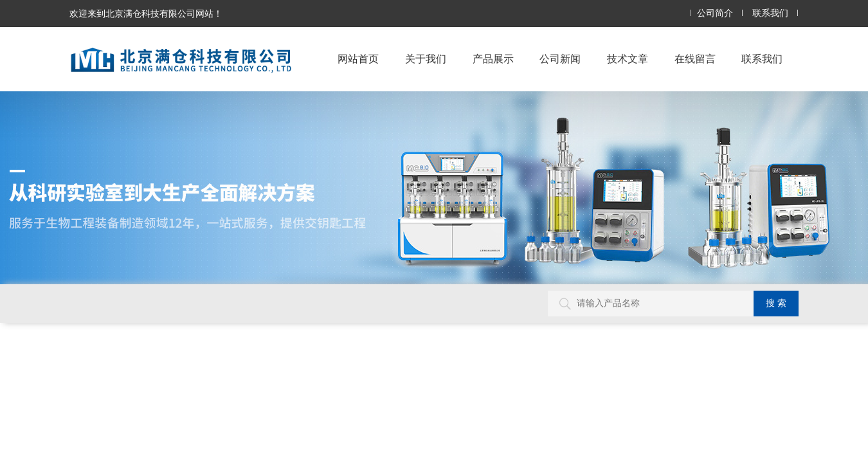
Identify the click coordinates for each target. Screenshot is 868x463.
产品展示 (493, 59)
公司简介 (715, 13)
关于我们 (426, 59)
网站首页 (358, 59)
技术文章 (628, 59)
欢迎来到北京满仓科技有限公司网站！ (146, 14)
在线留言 (695, 59)
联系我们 (770, 13)
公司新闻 (560, 59)
